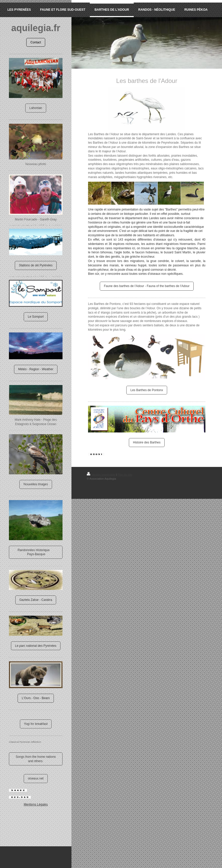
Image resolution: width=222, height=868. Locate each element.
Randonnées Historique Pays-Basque (36, 552)
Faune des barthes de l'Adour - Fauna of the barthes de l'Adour (147, 286)
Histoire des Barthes (147, 442)
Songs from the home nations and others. (36, 759)
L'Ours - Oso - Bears (36, 698)
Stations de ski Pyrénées (36, 265)
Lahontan (36, 108)
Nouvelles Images (36, 484)
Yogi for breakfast (36, 724)
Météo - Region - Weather (36, 369)
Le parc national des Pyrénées (36, 646)
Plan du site (125, 475)
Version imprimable (101, 475)
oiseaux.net (36, 778)
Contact (36, 42)
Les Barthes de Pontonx (147, 390)
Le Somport (36, 317)
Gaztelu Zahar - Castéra (36, 600)
